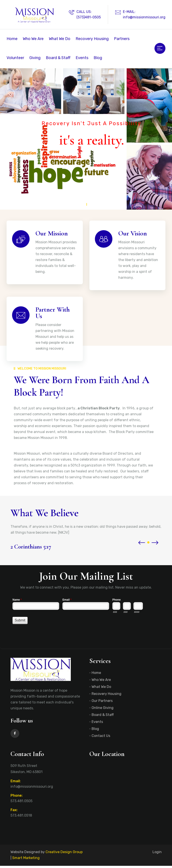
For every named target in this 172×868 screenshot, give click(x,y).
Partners (122, 39)
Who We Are (33, 39)
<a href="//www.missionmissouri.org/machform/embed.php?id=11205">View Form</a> (86, 617)
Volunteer (15, 58)
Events (82, 58)
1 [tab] (86, 200)
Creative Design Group (64, 854)
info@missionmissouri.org (144, 17)
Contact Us (101, 738)
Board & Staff (58, 58)
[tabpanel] (86, 139)
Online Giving (103, 710)
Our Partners (102, 703)
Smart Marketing (26, 860)
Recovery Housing (92, 39)
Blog (98, 58)
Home (12, 39)
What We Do (60, 39)
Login (157, 854)
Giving (35, 58)
